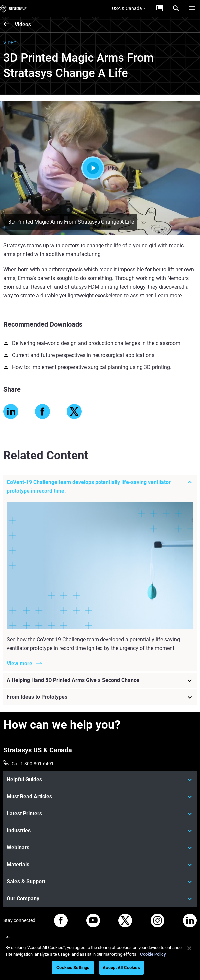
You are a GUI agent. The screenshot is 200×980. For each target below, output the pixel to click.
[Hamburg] (192, 8)
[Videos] (9, 24)
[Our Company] (100, 899)
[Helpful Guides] (100, 780)
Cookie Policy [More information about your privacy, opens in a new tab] (153, 954)
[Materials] (100, 865)
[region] (100, 959)
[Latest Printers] (100, 814)
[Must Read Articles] (100, 797)
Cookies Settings (73, 967)
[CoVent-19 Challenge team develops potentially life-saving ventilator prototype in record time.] (100, 487)
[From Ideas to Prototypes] (100, 697)
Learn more (168, 295)
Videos (23, 24)
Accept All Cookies (121, 967)
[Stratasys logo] (13, 8)
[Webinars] (100, 848)
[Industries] (100, 831)
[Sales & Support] (100, 882)
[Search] (176, 8)
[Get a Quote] (160, 8)
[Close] (189, 948)
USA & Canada (129, 8)
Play (100, 168)
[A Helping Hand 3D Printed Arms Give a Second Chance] (100, 681)
